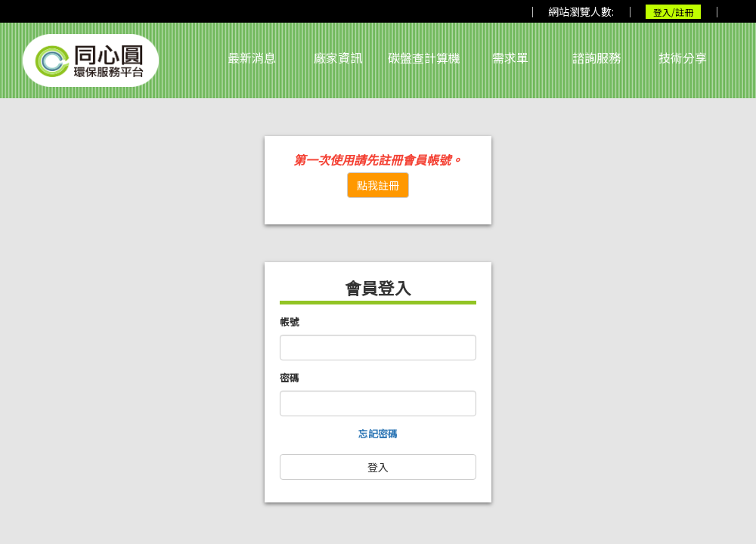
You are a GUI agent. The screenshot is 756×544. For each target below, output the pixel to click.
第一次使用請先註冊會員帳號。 (378, 160)
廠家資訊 (338, 57)
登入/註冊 (673, 12)
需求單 (510, 57)
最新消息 (252, 57)
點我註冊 (378, 185)
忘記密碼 (378, 433)
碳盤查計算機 (424, 57)
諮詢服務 (596, 57)
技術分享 (683, 57)
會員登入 (378, 288)
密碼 (290, 377)
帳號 (290, 321)
